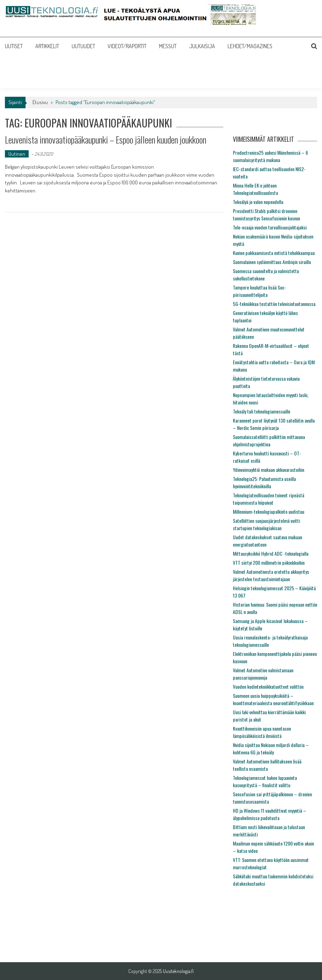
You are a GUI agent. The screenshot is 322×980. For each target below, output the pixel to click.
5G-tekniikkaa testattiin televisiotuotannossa (274, 304)
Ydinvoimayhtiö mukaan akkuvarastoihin (269, 470)
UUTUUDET (83, 46)
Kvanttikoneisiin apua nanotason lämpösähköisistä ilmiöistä (262, 732)
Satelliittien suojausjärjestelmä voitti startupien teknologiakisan (266, 524)
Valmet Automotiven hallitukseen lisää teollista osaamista (267, 765)
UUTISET (14, 46)
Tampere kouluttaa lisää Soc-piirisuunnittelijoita (259, 291)
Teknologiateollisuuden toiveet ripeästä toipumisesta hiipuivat (269, 499)
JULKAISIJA (202, 46)
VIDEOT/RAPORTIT (127, 46)
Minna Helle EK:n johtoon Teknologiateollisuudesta (255, 189)
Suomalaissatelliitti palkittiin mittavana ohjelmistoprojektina (269, 440)
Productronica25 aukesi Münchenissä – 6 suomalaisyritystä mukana (270, 156)
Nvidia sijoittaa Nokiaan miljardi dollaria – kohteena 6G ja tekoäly (271, 748)
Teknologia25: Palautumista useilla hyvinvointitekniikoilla (264, 482)
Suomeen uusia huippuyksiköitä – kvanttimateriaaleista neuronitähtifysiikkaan (273, 699)
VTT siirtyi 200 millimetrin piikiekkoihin (269, 562)
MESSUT (168, 46)
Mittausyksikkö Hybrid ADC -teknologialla (271, 553)
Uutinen (17, 154)
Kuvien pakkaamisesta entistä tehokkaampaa (274, 253)
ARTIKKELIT (47, 46)
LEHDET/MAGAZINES (250, 46)
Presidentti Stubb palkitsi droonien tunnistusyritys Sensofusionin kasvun (266, 214)
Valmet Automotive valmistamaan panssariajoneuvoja (263, 674)
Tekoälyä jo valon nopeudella (258, 202)
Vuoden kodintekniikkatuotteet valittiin (268, 686)
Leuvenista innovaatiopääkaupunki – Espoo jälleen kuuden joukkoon (106, 140)
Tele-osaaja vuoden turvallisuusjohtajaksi (270, 227)
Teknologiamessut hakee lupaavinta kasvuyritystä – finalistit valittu (265, 781)
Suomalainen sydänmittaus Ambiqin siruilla (272, 262)
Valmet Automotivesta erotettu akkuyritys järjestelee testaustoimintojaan (271, 575)
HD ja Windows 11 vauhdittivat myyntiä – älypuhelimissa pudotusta (270, 814)
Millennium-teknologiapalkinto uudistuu (269, 511)
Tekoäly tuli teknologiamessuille (262, 411)
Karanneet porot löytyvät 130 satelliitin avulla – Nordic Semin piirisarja (274, 424)
